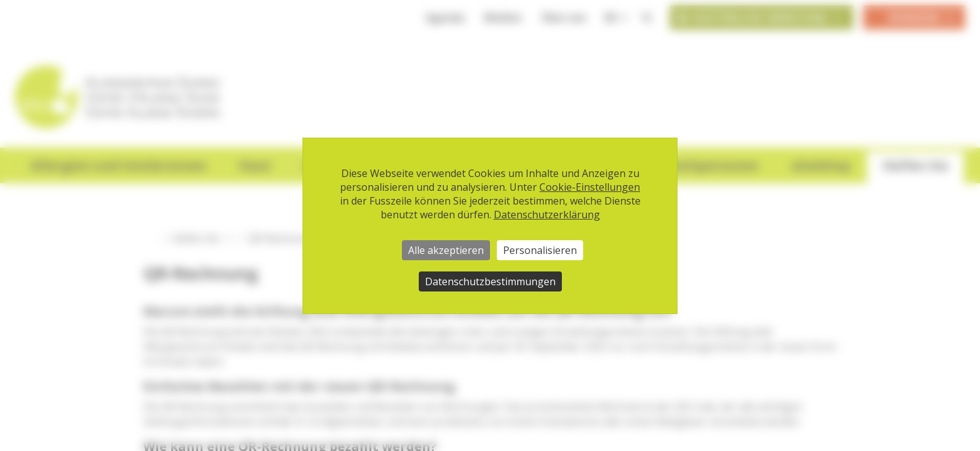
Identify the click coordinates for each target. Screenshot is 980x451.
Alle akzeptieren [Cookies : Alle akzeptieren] (446, 250)
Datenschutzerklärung (547, 215)
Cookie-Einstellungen (590, 187)
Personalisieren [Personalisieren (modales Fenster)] (540, 250)
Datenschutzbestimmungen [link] (490, 281)
